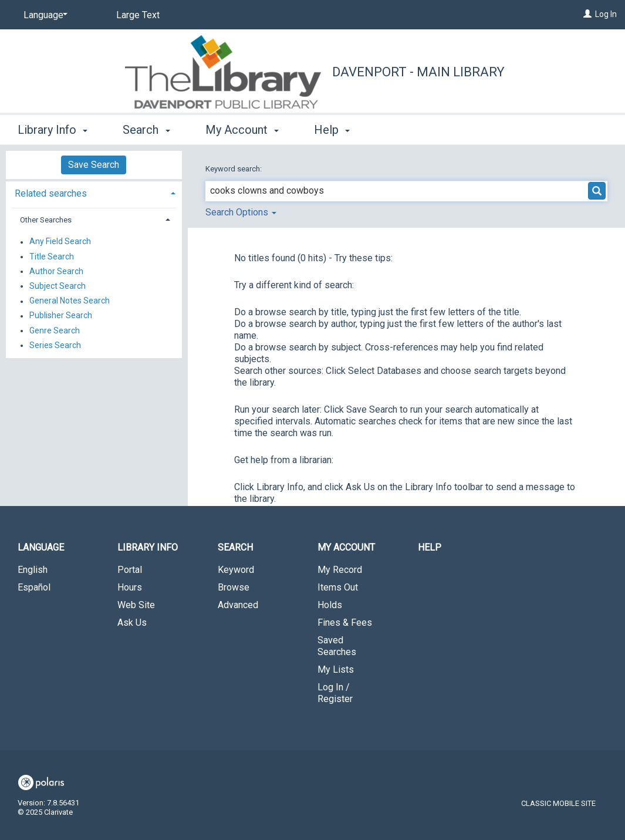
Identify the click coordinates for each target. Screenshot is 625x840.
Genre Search (55, 330)
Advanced (238, 605)
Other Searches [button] (46, 220)
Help (430, 547)
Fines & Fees (345, 623)
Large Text (138, 15)
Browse (234, 587)
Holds (330, 605)
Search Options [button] (241, 212)
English (33, 570)
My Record (340, 570)
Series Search (55, 345)
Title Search (52, 257)
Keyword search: (234, 169)
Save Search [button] (94, 165)
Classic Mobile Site (558, 803)
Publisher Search (61, 316)
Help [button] (332, 130)
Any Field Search (60, 242)
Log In (606, 14)
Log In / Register (335, 693)
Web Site (136, 605)
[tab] (94, 192)
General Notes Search (70, 301)
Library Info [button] (53, 130)
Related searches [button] (51, 193)
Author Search (56, 271)
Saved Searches (337, 646)
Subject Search (58, 286)
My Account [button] (242, 130)
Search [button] (146, 130)
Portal (130, 570)
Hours (130, 587)
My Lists (336, 669)
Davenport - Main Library (418, 72)
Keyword (236, 570)
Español (34, 587)
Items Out (338, 587)
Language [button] (41, 547)
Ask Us (132, 623)
